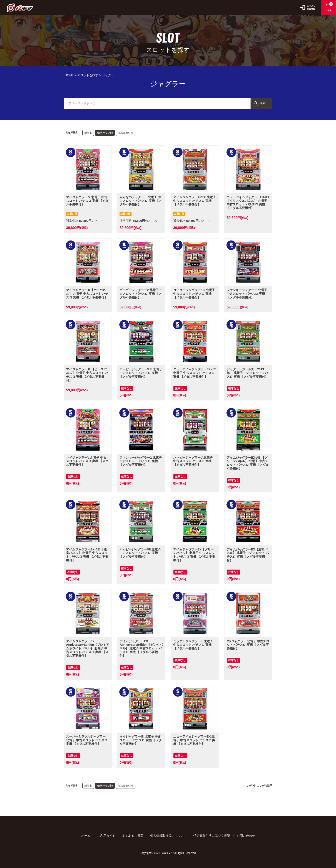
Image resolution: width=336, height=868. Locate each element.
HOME (69, 75)
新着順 (88, 133)
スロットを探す (88, 75)
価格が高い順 (126, 133)
